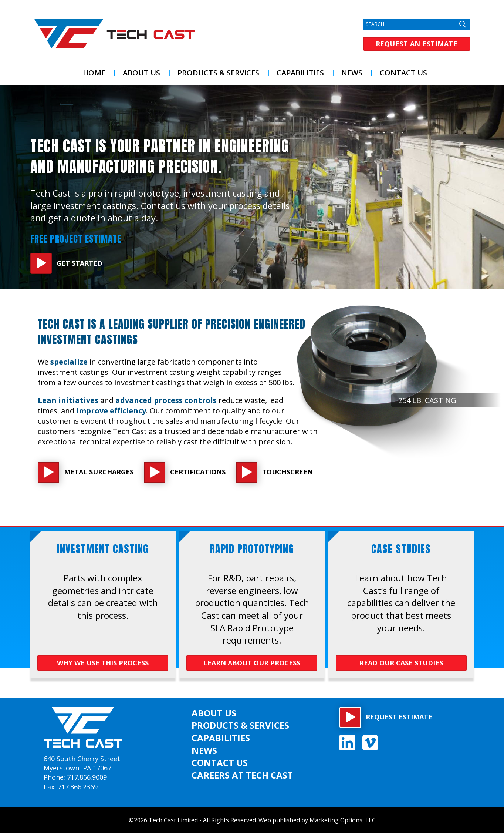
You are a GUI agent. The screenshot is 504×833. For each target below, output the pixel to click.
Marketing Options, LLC (343, 820)
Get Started (80, 263)
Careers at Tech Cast (242, 775)
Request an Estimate (417, 44)
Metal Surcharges (99, 472)
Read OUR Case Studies (401, 663)
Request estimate (399, 717)
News (352, 73)
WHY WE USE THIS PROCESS (103, 663)
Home (94, 73)
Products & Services (218, 73)
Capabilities (300, 73)
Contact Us (403, 73)
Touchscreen (287, 472)
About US (141, 73)
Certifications (198, 472)
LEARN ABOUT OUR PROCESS (252, 663)
